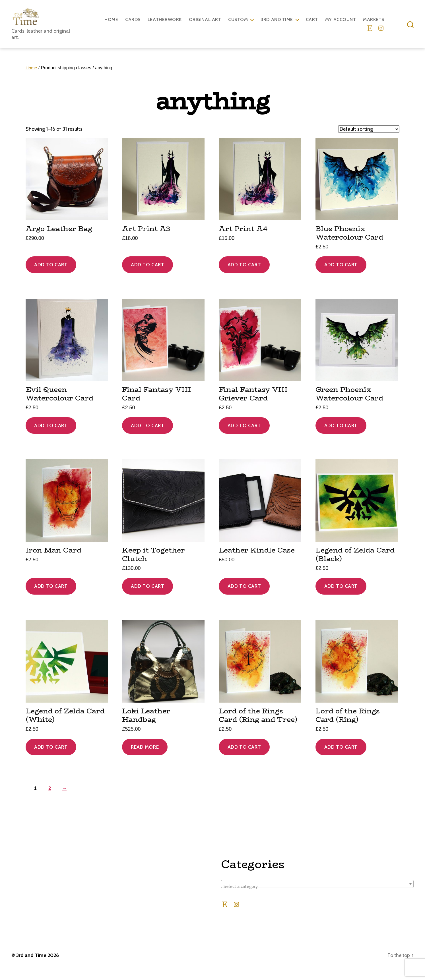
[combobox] (317, 892)
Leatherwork (165, 24)
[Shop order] (369, 138)
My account (341, 24)
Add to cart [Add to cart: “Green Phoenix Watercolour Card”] (341, 434)
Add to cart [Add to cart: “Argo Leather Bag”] (51, 273)
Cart (312, 24)
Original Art (205, 24)
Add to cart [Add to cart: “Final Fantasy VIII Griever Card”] (244, 434)
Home (111, 24)
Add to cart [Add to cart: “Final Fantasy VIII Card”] (147, 434)
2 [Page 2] (50, 797)
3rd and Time (277, 24)
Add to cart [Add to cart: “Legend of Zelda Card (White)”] (51, 755)
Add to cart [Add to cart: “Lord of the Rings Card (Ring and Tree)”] (244, 755)
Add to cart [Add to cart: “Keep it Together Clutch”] (147, 595)
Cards (133, 24)
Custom (238, 24)
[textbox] (317, 895)
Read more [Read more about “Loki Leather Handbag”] (145, 755)
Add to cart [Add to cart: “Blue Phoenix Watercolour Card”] (341, 273)
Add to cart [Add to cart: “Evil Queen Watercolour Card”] (51, 434)
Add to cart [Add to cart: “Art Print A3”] (147, 273)
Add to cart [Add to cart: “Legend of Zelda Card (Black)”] (341, 595)
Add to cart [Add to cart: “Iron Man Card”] (51, 595)
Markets (374, 24)
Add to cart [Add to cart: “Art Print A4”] (244, 273)
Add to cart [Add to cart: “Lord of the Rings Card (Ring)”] (341, 755)
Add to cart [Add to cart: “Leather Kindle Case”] (244, 595)
